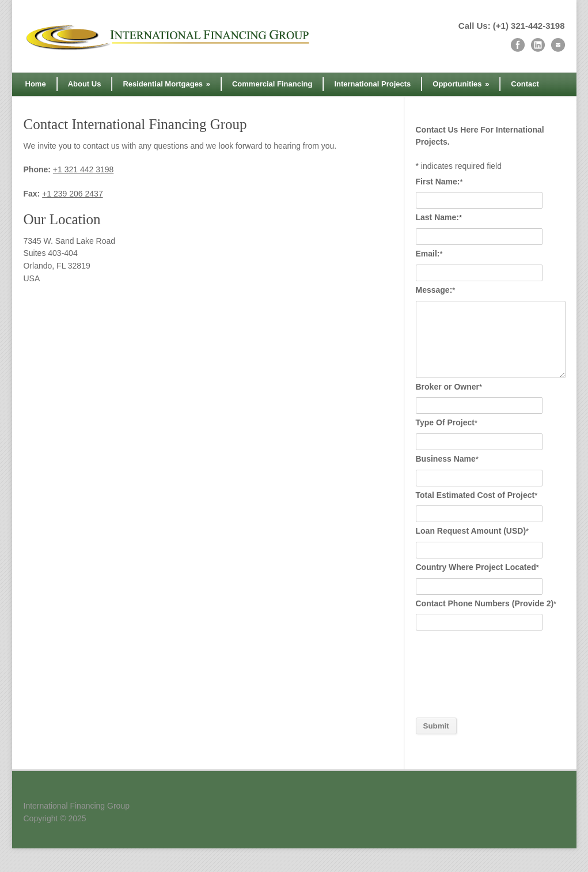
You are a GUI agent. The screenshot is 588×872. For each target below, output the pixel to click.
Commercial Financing (272, 84)
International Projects (372, 84)
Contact (525, 84)
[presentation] (463, 675)
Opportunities (461, 84)
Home (36, 84)
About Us (85, 84)
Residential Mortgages (166, 84)
